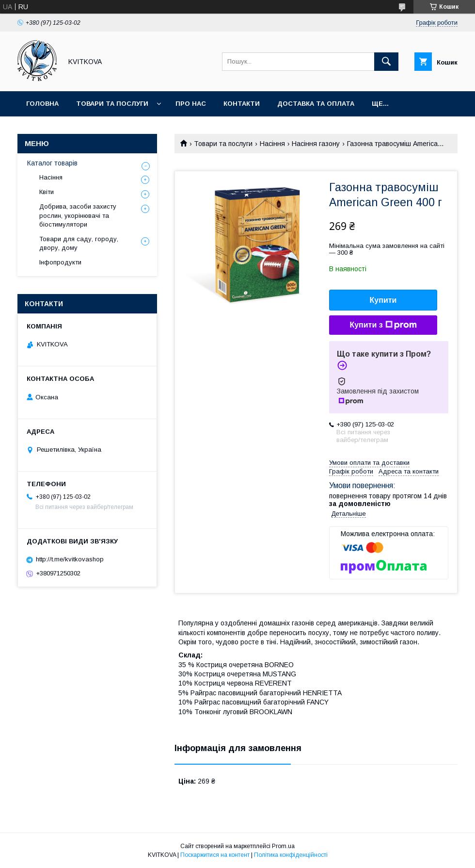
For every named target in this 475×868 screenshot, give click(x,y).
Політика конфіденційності (291, 855)
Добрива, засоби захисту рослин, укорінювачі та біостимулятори (78, 215)
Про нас (191, 104)
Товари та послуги (112, 104)
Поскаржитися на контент (215, 855)
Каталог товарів (52, 163)
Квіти (47, 192)
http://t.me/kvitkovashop (70, 559)
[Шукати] (386, 62)
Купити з (383, 325)
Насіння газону (316, 144)
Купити (383, 300)
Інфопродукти (60, 262)
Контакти (242, 104)
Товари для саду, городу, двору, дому (79, 243)
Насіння (272, 144)
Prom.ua (283, 846)
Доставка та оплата (316, 104)
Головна (42, 104)
